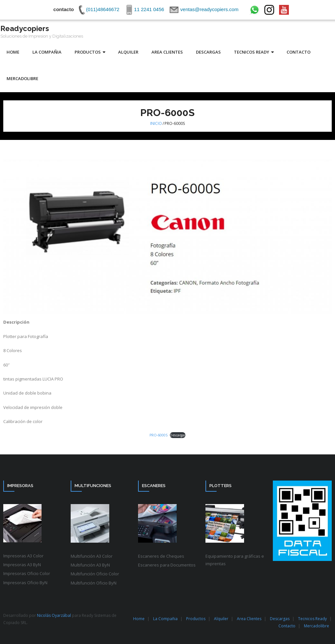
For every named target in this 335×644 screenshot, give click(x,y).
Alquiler (221, 619)
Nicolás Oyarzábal (54, 615)
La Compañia (165, 619)
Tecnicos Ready (312, 619)
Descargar (178, 435)
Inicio (156, 123)
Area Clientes (249, 619)
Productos (196, 619)
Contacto (287, 626)
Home (139, 619)
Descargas (280, 619)
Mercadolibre (317, 626)
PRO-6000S (159, 435)
